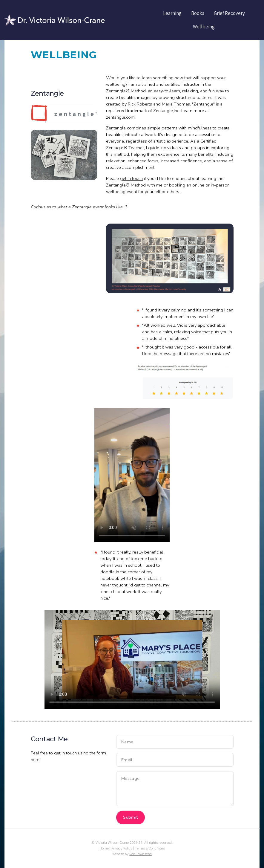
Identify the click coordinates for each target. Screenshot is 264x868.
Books (198, 13)
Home (104, 848)
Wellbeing (204, 27)
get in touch (131, 178)
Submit (131, 817)
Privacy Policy (122, 848)
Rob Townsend (141, 854)
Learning (172, 13)
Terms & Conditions (150, 848)
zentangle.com (120, 117)
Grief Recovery (229, 13)
